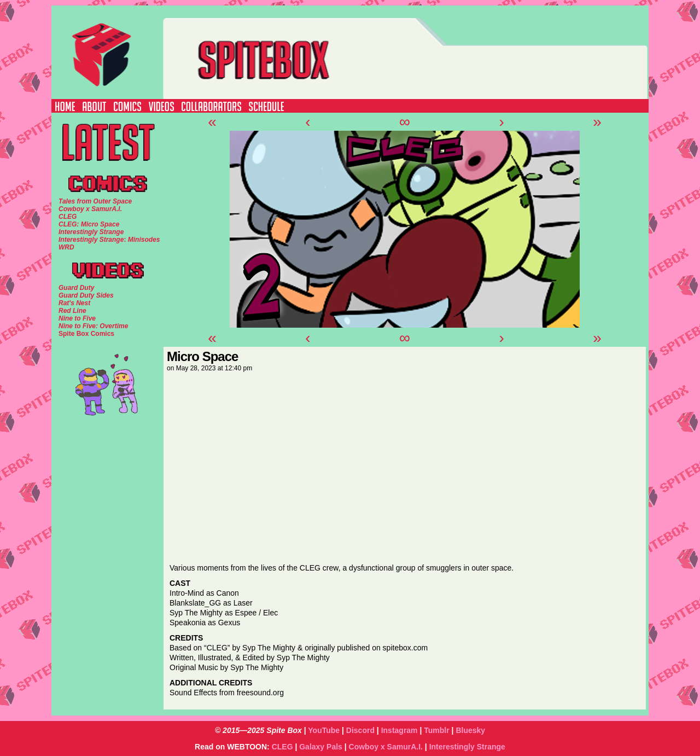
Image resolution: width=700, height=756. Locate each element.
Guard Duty (76, 288)
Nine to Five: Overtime (93, 326)
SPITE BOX (369, 52)
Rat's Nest (74, 303)
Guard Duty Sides (86, 295)
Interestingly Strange (467, 747)
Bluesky (470, 730)
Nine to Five (77, 318)
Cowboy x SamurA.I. (386, 747)
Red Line (72, 311)
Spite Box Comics (86, 334)
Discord (360, 730)
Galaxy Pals (321, 747)
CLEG (282, 747)
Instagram (399, 730)
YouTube (324, 730)
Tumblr (436, 730)
